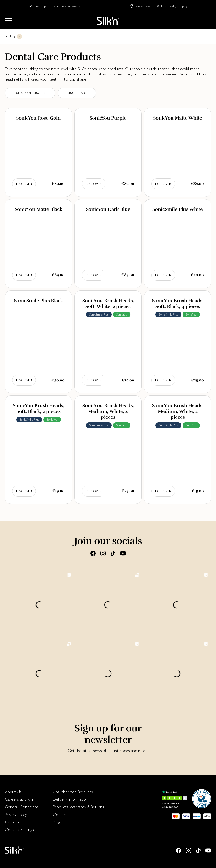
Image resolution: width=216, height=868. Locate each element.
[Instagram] (103, 553)
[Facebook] (93, 553)
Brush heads (77, 93)
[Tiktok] (113, 553)
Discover (24, 184)
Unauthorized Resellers (73, 792)
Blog (56, 822)
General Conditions (22, 807)
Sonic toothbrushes (30, 93)
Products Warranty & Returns (78, 807)
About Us (13, 792)
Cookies (12, 822)
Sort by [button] (10, 36)
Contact (60, 814)
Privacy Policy (16, 814)
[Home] (108, 21)
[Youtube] (123, 553)
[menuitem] (22, 792)
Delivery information (70, 799)
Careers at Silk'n (19, 799)
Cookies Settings (19, 830)
